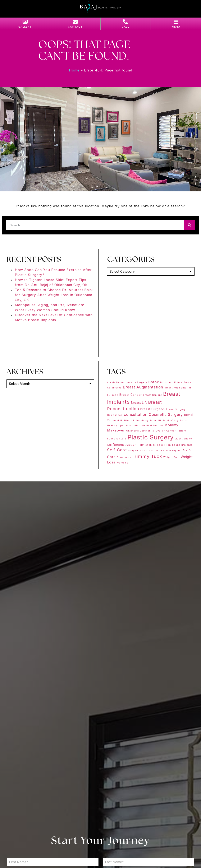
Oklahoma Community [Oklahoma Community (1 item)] (140, 431)
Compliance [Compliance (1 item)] (115, 415)
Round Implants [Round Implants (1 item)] (182, 445)
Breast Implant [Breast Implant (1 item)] (152, 395)
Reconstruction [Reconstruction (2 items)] (125, 445)
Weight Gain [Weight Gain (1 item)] (171, 457)
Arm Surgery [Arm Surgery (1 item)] (139, 382)
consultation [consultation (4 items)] (136, 414)
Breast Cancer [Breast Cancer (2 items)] (131, 395)
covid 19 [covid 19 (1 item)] (117, 421)
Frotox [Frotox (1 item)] (184, 421)
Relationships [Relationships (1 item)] (147, 445)
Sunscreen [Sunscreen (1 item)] (124, 457)
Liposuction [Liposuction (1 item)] (133, 426)
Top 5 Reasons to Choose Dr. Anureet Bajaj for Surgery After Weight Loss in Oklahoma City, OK (54, 295)
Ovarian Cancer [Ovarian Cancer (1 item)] (166, 431)
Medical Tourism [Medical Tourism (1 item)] (152, 426)
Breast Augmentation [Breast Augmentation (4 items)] (143, 387)
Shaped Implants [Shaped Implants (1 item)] (139, 451)
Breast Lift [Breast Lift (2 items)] (139, 403)
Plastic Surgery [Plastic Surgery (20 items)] (150, 437)
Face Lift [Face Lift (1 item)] (156, 421)
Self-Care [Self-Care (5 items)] (117, 450)
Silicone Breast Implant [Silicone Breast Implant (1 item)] (166, 451)
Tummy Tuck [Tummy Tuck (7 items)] (147, 456)
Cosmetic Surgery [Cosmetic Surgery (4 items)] (166, 414)
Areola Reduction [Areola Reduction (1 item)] (118, 382)
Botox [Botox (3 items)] (154, 382)
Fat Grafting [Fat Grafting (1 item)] (170, 421)
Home (74, 70)
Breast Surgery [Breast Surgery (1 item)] (176, 409)
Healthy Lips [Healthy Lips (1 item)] (115, 426)
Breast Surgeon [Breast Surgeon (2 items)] (153, 409)
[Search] (189, 225)
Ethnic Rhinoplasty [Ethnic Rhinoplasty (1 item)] (136, 421)
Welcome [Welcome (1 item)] (122, 463)
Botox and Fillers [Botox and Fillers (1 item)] (171, 382)
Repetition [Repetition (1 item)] (164, 445)
